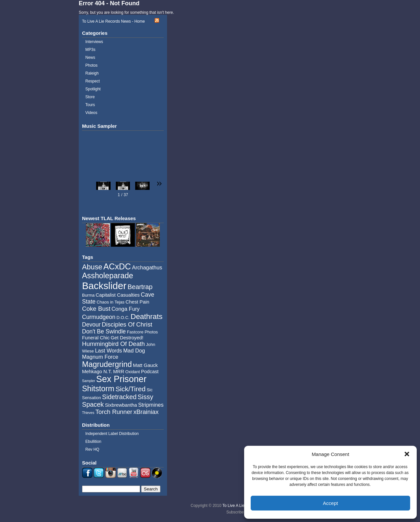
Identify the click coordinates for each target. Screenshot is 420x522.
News (90, 57)
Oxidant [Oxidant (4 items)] (133, 372)
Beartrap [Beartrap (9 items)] (140, 287)
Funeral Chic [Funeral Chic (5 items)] (96, 338)
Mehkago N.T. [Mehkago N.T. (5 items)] (97, 372)
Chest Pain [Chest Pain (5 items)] (137, 302)
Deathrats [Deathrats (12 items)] (147, 317)
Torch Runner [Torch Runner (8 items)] (114, 412)
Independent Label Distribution (112, 434)
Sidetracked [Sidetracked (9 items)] (119, 397)
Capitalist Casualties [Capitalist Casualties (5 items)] (118, 295)
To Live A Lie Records (241, 506)
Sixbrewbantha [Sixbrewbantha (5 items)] (121, 405)
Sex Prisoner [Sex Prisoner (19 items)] (121, 379)
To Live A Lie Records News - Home (113, 21)
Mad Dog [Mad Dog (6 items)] (134, 351)
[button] (407, 454)
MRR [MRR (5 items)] (119, 372)
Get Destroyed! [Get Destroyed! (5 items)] (127, 338)
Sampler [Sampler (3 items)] (89, 381)
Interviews (94, 42)
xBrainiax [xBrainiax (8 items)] (146, 412)
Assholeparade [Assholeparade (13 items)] (108, 276)
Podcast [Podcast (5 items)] (150, 372)
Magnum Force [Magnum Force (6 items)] (100, 357)
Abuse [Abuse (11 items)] (92, 267)
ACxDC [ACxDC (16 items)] (117, 266)
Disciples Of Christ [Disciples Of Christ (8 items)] (127, 324)
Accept (330, 503)
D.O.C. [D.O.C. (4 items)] (123, 318)
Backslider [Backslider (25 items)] (104, 286)
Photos (91, 65)
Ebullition (93, 442)
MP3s (90, 50)
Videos (91, 113)
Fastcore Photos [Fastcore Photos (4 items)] (142, 332)
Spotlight (93, 89)
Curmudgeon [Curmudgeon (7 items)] (99, 317)
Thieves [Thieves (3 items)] (88, 413)
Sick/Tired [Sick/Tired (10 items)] (131, 389)
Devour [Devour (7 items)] (91, 325)
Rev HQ (92, 449)
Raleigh (92, 73)
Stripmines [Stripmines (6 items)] (151, 405)
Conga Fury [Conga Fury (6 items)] (126, 309)
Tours (90, 105)
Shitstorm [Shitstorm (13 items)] (98, 389)
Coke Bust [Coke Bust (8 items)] (96, 309)
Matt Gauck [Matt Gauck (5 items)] (145, 365)
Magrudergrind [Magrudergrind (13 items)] (107, 364)
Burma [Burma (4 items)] (88, 295)
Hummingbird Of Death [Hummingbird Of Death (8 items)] (113, 344)
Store (90, 97)
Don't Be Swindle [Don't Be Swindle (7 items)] (104, 331)
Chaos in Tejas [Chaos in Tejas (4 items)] (110, 302)
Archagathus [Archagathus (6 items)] (147, 267)
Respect (93, 81)
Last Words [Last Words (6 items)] (108, 351)
